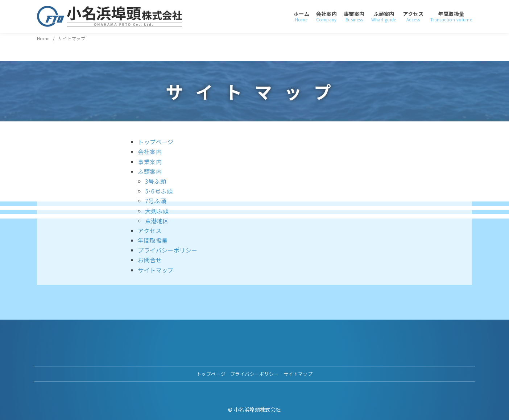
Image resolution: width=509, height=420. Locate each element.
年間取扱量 (451, 16)
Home (44, 38)
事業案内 (354, 16)
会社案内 (327, 16)
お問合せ (150, 260)
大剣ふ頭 (157, 211)
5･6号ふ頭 (159, 191)
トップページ (156, 142)
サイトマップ (72, 38)
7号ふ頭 (156, 201)
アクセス (413, 16)
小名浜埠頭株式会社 (257, 409)
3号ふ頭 (156, 181)
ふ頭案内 (384, 16)
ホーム (301, 16)
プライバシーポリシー (167, 250)
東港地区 (157, 221)
